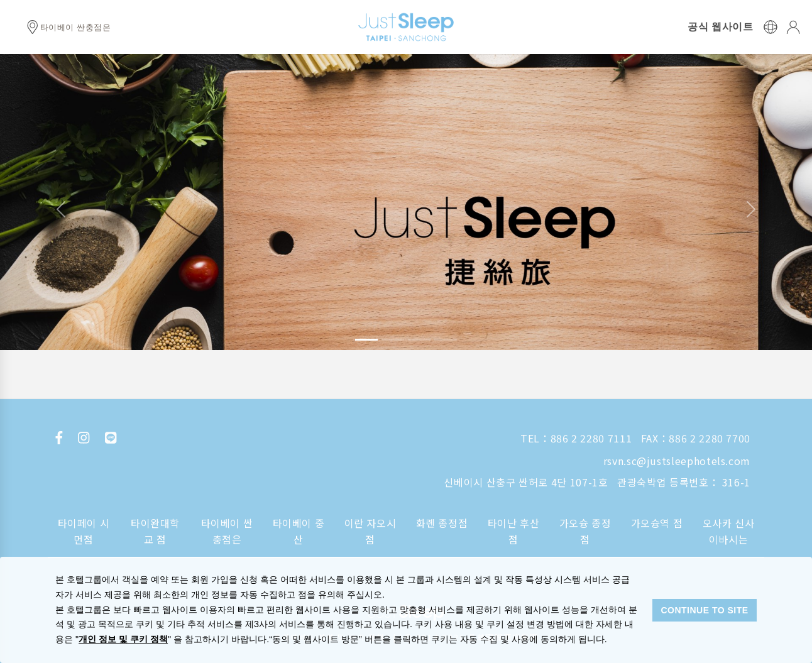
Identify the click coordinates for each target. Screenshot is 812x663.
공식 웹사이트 (720, 27)
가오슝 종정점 (585, 531)
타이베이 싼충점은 (227, 531)
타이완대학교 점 (155, 531)
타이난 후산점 (514, 531)
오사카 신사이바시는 (729, 531)
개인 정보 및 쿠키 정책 (123, 639)
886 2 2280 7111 (591, 438)
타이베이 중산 (299, 531)
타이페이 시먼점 (84, 531)
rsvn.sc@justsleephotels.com (677, 461)
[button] (61, 209)
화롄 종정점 (442, 523)
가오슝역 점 (657, 523)
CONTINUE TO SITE (704, 610)
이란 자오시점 (370, 531)
